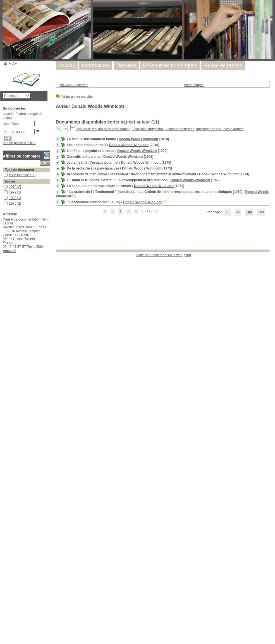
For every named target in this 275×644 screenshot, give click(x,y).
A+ (15, 63)
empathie (4, 431)
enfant (4, 276)
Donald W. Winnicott (4, 287)
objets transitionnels (4, 503)
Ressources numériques (170, 66)
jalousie (4, 470)
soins (4, 613)
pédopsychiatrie (4, 509)
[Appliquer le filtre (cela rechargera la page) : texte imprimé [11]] (22, 175)
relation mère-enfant (4, 585)
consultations (4, 348)
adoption (4, 304)
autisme (4, 320)
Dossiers (126, 66)
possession (4, 526)
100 (249, 212)
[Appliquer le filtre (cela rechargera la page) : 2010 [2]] (15, 187)
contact (9, 251)
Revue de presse (223, 66)
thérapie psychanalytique (4, 618)
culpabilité (4, 365)
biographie (4, 281)
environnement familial (4, 442)
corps (4, 359)
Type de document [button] (19, 170)
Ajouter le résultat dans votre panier (103, 129)
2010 (4, 185)
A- (6, 63)
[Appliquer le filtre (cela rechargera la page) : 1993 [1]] (15, 198)
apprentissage (4, 315)
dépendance (4, 371)
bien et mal (4, 343)
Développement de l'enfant (4, 393)
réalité (4, 574)
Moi (4, 487)
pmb (187, 255)
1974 (4, 207)
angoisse (4, 309)
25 (227, 212)
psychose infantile (4, 557)
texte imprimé (4, 173)
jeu (4, 259)
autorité (4, 326)
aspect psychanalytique (4, 230)
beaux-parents (4, 332)
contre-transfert (4, 354)
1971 (4, 218)
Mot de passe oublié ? (19, 143)
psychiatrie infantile (4, 540)
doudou (4, 420)
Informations (96, 66)
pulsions (4, 568)
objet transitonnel (4, 498)
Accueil (67, 66)
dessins (4, 382)
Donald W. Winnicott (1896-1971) (4, 245)
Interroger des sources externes (220, 129)
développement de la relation (4, 402)
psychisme (4, 546)
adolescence (4, 298)
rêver (4, 596)
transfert (4, 627)
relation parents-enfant (4, 590)
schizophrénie (4, 601)
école (4, 425)
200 (261, 212)
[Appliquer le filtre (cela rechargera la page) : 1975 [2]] (15, 204)
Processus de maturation (4, 531)
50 (238, 212)
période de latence (4, 515)
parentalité (4, 293)
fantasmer (4, 453)
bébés (4, 337)
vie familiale (4, 638)
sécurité (4, 607)
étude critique (4, 254)
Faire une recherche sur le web (159, 255)
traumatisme (4, 633)
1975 (4, 202)
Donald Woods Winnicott (138, 139)
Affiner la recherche (180, 129)
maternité (4, 481)
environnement (4, 436)
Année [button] (10, 181)
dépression (4, 376)
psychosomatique (4, 562)
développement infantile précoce (4, 411)
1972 (4, 213)
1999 (4, 191)
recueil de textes (4, 579)
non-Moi (4, 492)
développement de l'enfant (4, 236)
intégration (4, 464)
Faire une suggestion (148, 129)
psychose (4, 551)
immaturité (4, 459)
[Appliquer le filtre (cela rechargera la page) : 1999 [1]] (15, 192)
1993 (4, 196)
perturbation (4, 520)
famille (4, 448)
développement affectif (4, 387)
